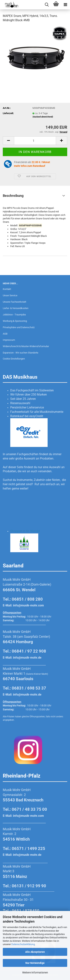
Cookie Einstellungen (14, 359)
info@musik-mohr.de (27, 658)
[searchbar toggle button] (47, 5)
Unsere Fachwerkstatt (14, 302)
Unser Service (10, 295)
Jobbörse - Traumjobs (14, 315)
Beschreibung (13, 196)
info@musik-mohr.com (28, 605)
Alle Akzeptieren (35, 952)
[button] (8, 141)
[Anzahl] (35, 141)
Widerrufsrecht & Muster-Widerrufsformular (26, 346)
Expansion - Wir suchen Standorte (21, 353)
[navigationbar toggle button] (65, 5)
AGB (5, 334)
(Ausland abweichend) (43, 117)
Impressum (9, 340)
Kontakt (7, 289)
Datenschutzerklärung (23, 944)
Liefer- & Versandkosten (16, 308)
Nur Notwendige (35, 963)
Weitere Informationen (35, 972)
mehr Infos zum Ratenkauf (30, 166)
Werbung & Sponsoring (15, 321)
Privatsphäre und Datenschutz (19, 327)
